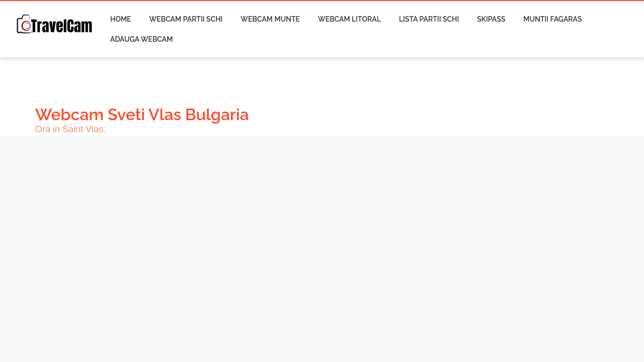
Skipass (491, 19)
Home (121, 19)
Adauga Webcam (141, 39)
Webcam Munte (270, 19)
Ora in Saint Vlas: (70, 129)
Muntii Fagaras (552, 19)
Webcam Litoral (349, 19)
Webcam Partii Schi (186, 19)
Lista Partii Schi (429, 19)
